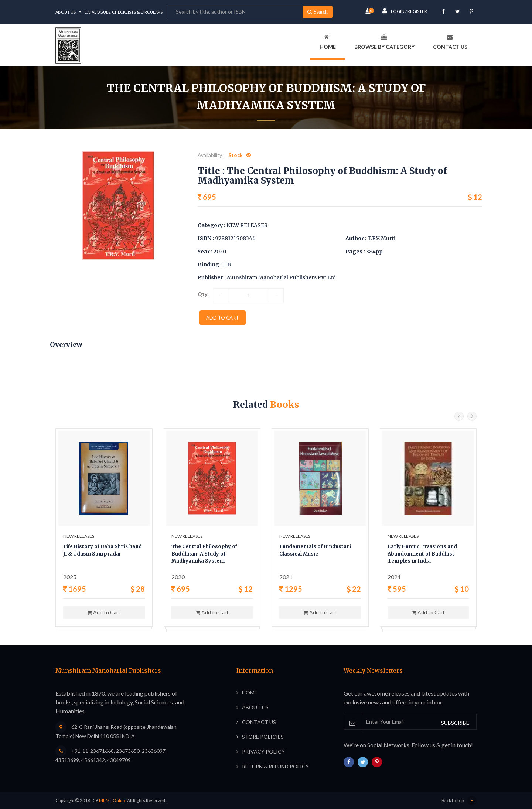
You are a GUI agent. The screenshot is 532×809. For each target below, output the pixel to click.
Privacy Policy (263, 752)
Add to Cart (104, 612)
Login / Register (405, 11)
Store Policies (263, 737)
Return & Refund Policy (275, 766)
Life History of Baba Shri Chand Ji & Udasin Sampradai (103, 550)
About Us (66, 12)
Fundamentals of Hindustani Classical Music (315, 550)
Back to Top (459, 801)
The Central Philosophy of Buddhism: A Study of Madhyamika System (204, 554)
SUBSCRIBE (455, 723)
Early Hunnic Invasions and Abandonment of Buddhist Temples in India (422, 554)
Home (328, 42)
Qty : (204, 294)
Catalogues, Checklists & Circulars (123, 12)
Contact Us (450, 42)
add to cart (223, 318)
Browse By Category (384, 42)
